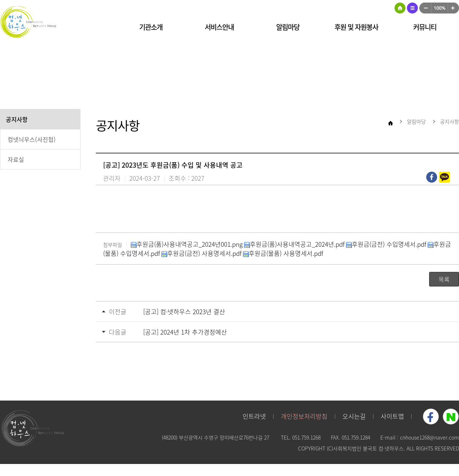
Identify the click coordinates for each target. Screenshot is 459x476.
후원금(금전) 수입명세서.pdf (386, 244)
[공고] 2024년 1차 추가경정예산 (185, 332)
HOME (400, 8)
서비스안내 (219, 27)
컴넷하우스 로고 (29, 22)
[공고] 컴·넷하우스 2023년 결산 (184, 311)
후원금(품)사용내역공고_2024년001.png (187, 244)
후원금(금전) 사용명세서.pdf (201, 253)
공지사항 (17, 119)
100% (440, 8)
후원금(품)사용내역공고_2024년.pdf (294, 244)
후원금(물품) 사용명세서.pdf (283, 253)
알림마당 (288, 27)
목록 (444, 279)
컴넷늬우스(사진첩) (32, 139)
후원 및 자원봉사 (356, 27)
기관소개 (151, 27)
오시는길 (354, 416)
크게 (454, 8)
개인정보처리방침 (304, 416)
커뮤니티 (425, 27)
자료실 (16, 159)
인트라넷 (254, 416)
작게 (425, 8)
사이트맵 (412, 8)
